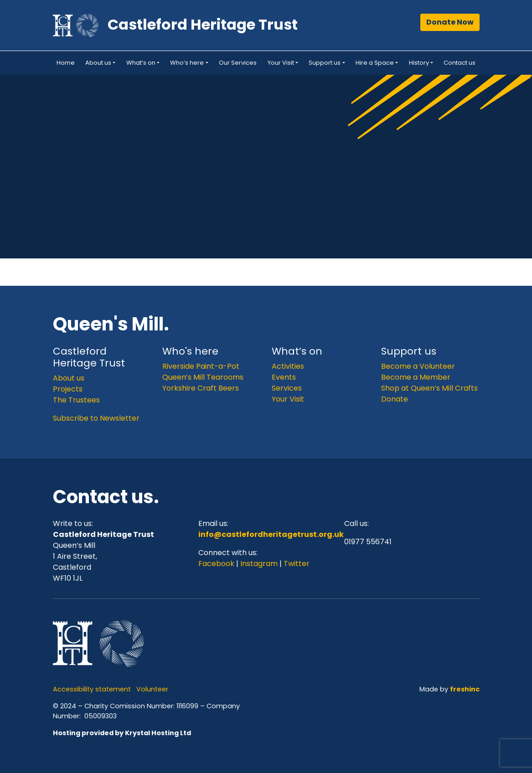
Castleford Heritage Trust (203, 24)
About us (98, 63)
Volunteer (152, 689)
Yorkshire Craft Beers (201, 388)
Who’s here (187, 63)
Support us (325, 63)
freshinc (465, 689)
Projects (68, 389)
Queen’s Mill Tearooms (203, 377)
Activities (288, 366)
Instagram (259, 564)
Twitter (297, 564)
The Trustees (76, 400)
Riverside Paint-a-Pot (201, 366)
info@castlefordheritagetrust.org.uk (271, 534)
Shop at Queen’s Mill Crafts (429, 388)
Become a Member (416, 377)
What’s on (141, 63)
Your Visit (281, 63)
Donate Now (450, 22)
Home (66, 63)
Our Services (238, 63)
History (419, 63)
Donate (395, 399)
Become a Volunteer (418, 366)
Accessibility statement (92, 689)
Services (287, 388)
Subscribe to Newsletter (96, 418)
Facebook (217, 564)
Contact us (460, 63)
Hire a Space (375, 63)
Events (284, 377)
